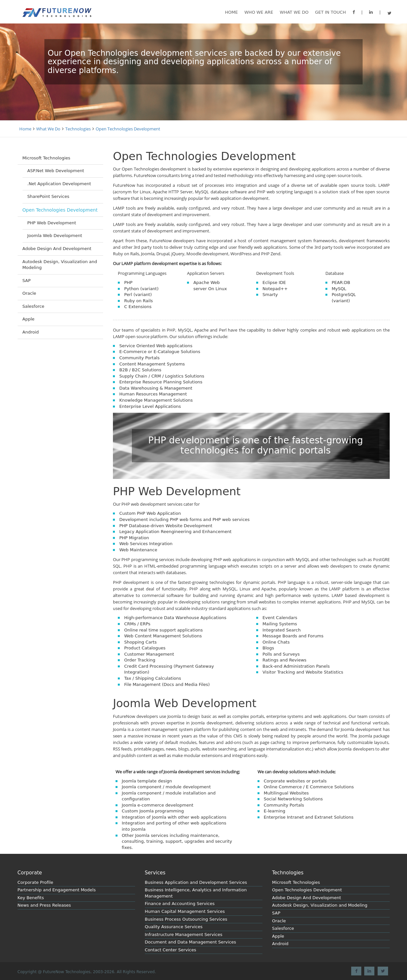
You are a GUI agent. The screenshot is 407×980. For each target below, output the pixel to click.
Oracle (29, 293)
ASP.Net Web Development (56, 171)
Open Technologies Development (128, 129)
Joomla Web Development (55, 236)
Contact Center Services (171, 950)
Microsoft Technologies (47, 158)
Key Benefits (31, 898)
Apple (29, 319)
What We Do (48, 129)
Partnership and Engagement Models (57, 890)
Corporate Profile (36, 882)
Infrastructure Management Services (184, 935)
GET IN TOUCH (330, 12)
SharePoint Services (48, 196)
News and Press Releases (44, 905)
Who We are (259, 12)
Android (31, 332)
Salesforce (33, 306)
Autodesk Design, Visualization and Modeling (60, 265)
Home (231, 12)
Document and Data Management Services (191, 942)
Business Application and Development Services (196, 882)
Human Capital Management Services (185, 911)
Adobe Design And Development (57, 249)
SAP (27, 281)
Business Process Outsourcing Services (186, 919)
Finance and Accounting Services (180, 904)
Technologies (78, 129)
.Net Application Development (59, 184)
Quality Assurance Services (174, 927)
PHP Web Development (52, 223)
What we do (294, 12)
